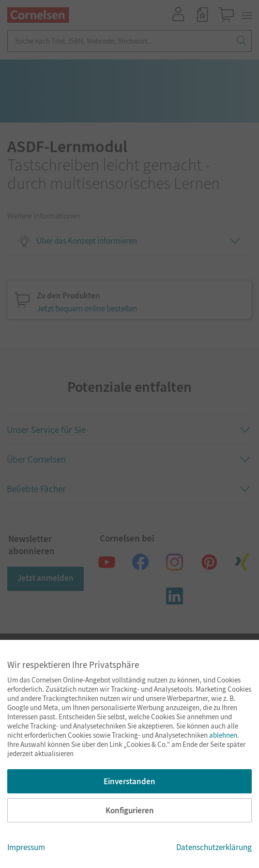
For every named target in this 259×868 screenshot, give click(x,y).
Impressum (26, 847)
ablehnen (223, 735)
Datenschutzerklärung (214, 847)
